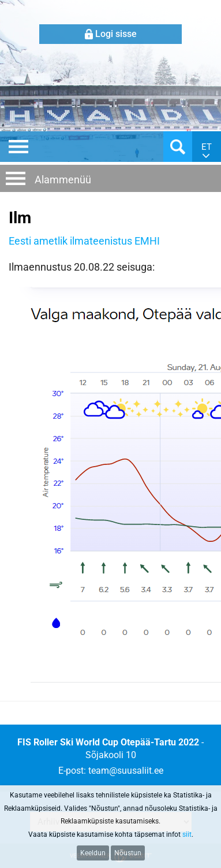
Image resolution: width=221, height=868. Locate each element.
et (207, 147)
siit (187, 834)
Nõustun (128, 853)
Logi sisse (116, 34)
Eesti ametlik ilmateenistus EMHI (84, 241)
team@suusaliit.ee (126, 771)
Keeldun (93, 853)
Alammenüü (63, 180)
